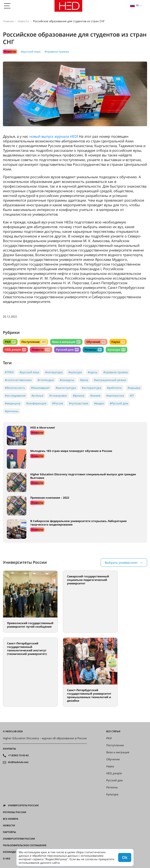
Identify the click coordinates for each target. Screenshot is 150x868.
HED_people (15, 350)
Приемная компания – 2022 (50, 498)
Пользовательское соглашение (25, 845)
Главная (8, 21)
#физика (79, 396)
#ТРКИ (9, 372)
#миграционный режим (110, 380)
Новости (23, 21)
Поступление (34, 342)
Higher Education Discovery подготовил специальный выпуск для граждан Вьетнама (83, 476)
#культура (75, 372)
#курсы (93, 372)
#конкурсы (67, 380)
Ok (125, 857)
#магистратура (66, 388)
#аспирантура (92, 388)
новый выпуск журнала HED (53, 136)
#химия (95, 396)
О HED (7, 859)
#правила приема (57, 52)
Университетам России (19, 839)
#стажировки (58, 396)
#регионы (12, 411)
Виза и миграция (66, 342)
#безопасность (15, 388)
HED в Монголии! (43, 427)
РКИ (10, 342)
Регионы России (15, 812)
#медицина (13, 403)
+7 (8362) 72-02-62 (18, 755)
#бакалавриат (40, 388)
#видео (99, 403)
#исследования (15, 396)
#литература (54, 372)
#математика (115, 396)
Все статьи (113, 731)
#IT (132, 396)
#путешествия (79, 403)
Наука (118, 342)
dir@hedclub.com (18, 762)
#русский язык (31, 52)
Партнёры (9, 832)
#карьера (134, 388)
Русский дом (67, 350)
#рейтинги (114, 388)
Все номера (11, 819)
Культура (117, 350)
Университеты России (23, 805)
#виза (84, 380)
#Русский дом (119, 403)
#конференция (36, 403)
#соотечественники (18, 380)
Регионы (93, 350)
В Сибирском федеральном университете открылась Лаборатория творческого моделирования (78, 523)
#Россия (58, 403)
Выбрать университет (121, 563)
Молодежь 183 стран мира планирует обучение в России (71, 451)
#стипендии (46, 380)
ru (135, 5)
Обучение (96, 342)
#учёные (37, 396)
